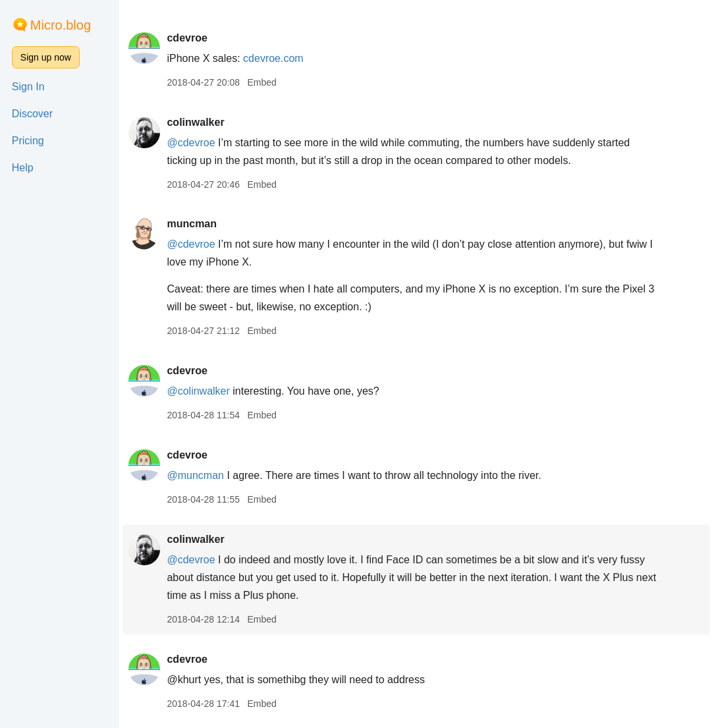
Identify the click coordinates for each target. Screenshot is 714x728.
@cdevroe (191, 143)
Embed (261, 82)
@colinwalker (198, 391)
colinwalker (195, 122)
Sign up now (46, 57)
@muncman (195, 475)
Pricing (28, 141)
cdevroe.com (273, 58)
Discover (32, 114)
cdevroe (187, 38)
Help (23, 168)
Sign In (28, 87)
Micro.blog (61, 25)
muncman (192, 224)
